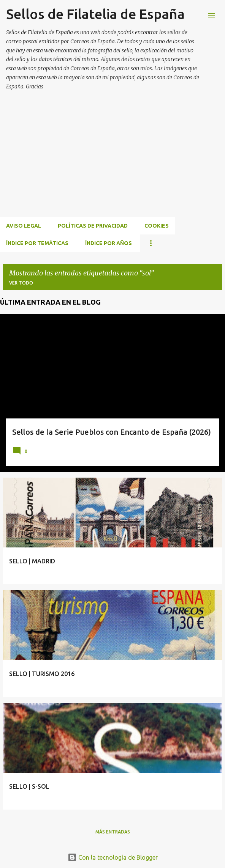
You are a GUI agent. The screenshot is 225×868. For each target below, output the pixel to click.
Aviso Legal (24, 226)
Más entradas (113, 832)
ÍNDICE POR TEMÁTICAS (37, 243)
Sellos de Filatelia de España (95, 14)
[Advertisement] (112, 163)
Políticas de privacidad (93, 226)
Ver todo (21, 283)
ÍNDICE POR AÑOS (109, 243)
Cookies (157, 226)
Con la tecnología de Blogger (113, 857)
